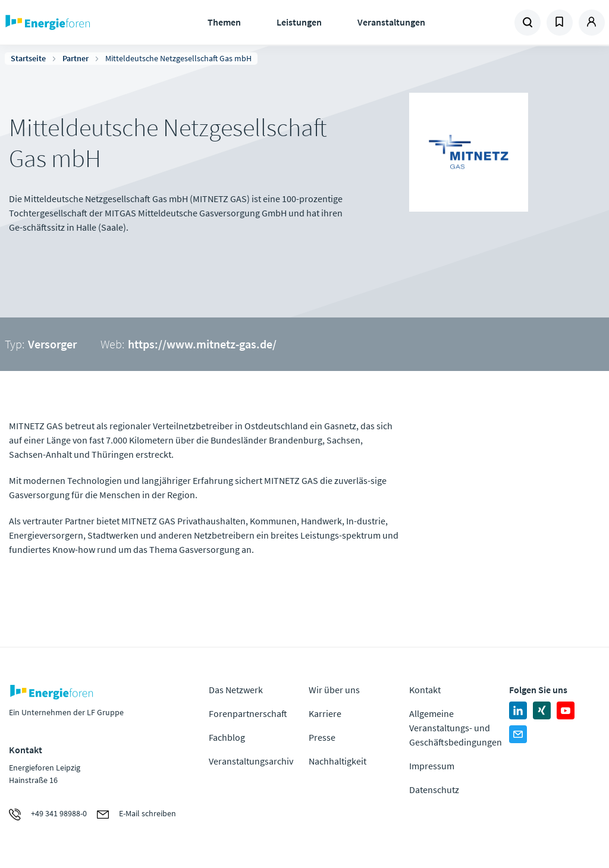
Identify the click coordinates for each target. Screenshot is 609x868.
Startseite (28, 58)
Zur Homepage (78, 23)
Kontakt (425, 690)
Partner (76, 58)
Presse (322, 737)
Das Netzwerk (236, 690)
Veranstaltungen (391, 22)
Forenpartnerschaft (248, 713)
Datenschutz (434, 790)
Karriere (325, 713)
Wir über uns (334, 690)
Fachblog (227, 737)
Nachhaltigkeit (338, 761)
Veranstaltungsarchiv (251, 761)
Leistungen (299, 22)
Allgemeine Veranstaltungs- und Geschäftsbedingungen (456, 728)
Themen (224, 22)
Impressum (432, 766)
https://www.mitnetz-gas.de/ (202, 344)
